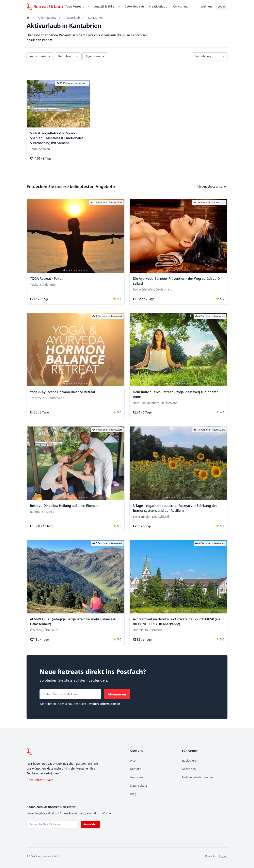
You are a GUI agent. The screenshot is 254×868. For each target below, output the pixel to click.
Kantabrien (95, 18)
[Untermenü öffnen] (90, 6)
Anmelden (189, 769)
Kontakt (135, 769)
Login (221, 6)
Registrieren (190, 761)
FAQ (133, 761)
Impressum (138, 777)
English (223, 856)
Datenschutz (139, 785)
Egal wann (96, 56)
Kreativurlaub (158, 6)
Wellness (207, 6)
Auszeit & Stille (104, 6)
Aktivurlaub (181, 6)
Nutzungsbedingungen (197, 777)
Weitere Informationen (104, 704)
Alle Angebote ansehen (212, 186)
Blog (133, 794)
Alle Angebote (47, 18)
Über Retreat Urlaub (40, 780)
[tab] (47, 125)
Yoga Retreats (75, 6)
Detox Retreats (134, 6)
